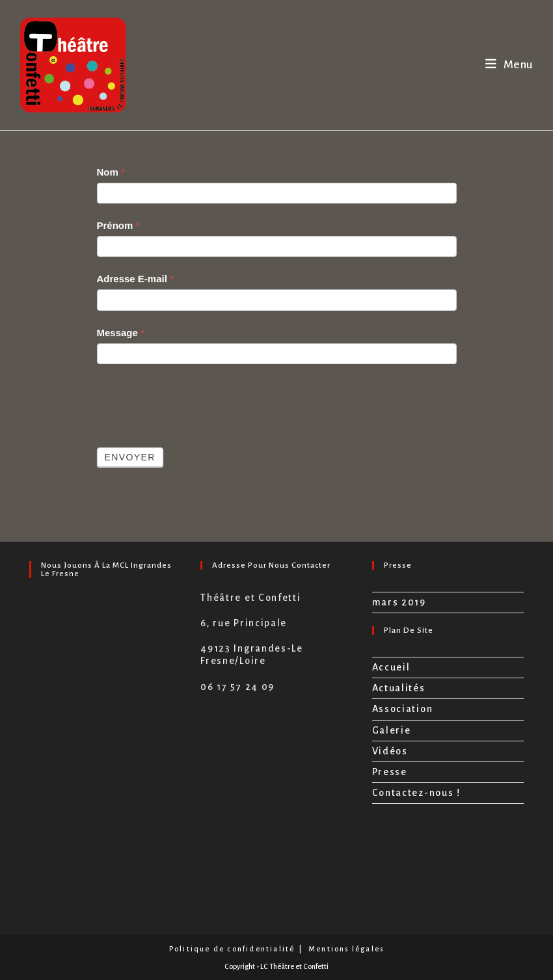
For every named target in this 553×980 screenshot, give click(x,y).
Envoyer (130, 457)
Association (403, 709)
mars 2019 (399, 602)
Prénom (118, 225)
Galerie (392, 730)
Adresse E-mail (135, 279)
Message (121, 333)
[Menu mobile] (509, 65)
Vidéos (390, 751)
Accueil (391, 667)
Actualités (399, 688)
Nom (111, 172)
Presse (390, 772)
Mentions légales (346, 949)
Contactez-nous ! (416, 793)
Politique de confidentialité (232, 949)
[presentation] (196, 403)
